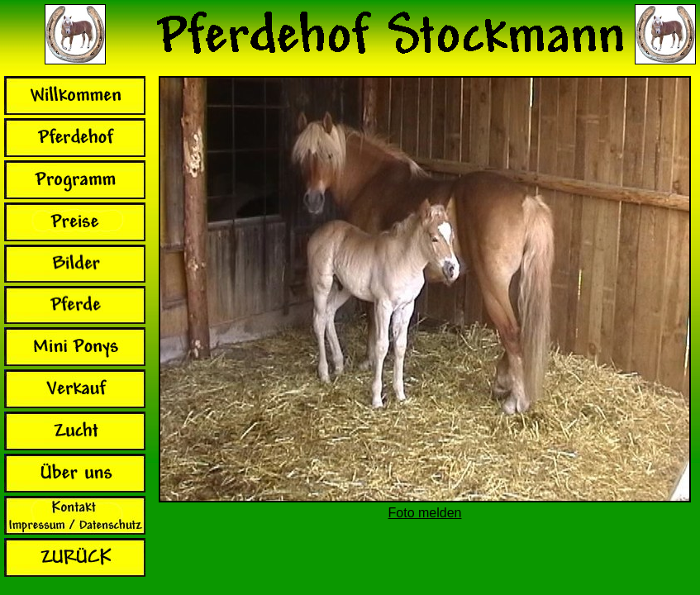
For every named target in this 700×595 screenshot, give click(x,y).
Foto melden (425, 513)
